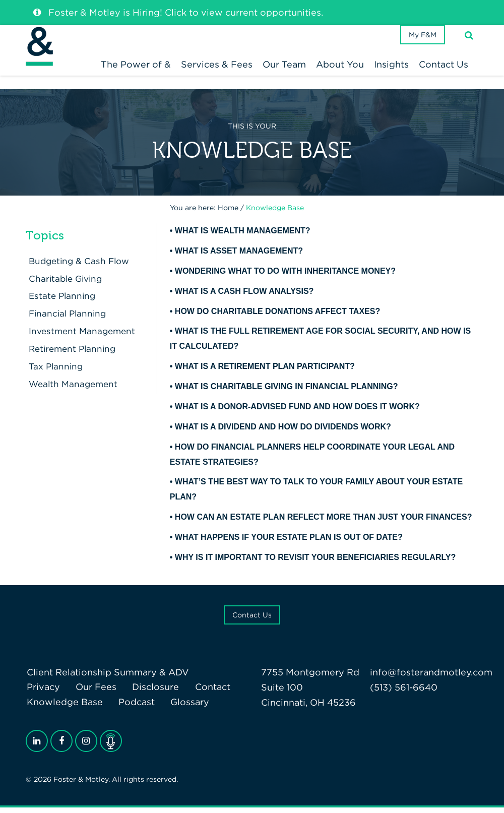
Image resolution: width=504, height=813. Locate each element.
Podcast (133, 707)
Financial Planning (66, 319)
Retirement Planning (72, 354)
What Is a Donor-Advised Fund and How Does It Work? (297, 412)
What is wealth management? (243, 236)
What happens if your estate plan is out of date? (289, 543)
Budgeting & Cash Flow (79, 266)
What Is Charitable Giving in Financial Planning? (287, 392)
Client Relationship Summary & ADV (107, 677)
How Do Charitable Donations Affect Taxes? (277, 316)
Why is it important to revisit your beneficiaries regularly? (315, 563)
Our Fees (92, 692)
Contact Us (252, 620)
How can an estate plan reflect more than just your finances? (324, 522)
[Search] (469, 47)
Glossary (184, 707)
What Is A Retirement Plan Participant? (265, 372)
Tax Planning (54, 372)
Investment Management (81, 336)
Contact (204, 692)
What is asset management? (239, 256)
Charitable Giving (65, 284)
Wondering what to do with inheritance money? (285, 276)
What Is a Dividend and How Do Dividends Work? (283, 432)
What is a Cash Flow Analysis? (244, 296)
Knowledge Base (64, 707)
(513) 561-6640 (404, 692)
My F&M (420, 47)
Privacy (42, 692)
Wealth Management (72, 389)
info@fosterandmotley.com (431, 677)
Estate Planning (60, 301)
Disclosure (150, 692)
